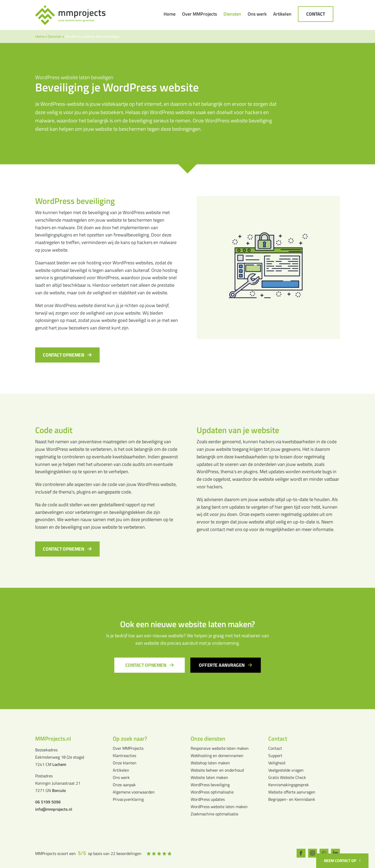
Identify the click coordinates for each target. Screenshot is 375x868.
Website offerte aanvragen (292, 792)
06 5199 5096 (48, 802)
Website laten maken (209, 777)
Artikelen (121, 770)
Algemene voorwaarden (134, 792)
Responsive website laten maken (220, 748)
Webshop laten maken (210, 763)
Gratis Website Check (287, 777)
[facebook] (301, 853)
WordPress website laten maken (219, 807)
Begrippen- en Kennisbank (292, 799)
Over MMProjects (128, 748)
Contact (275, 748)
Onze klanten (125, 763)
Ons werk (121, 777)
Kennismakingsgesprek (289, 785)
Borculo (59, 790)
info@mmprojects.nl (54, 809)
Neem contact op (340, 861)
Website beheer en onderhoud (217, 770)
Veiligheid (277, 763)
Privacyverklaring (128, 799)
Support (275, 755)
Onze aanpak (124, 785)
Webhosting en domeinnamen (217, 755)
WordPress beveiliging (210, 785)
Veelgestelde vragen (286, 770)
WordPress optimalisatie (212, 792)
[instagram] (312, 853)
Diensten (55, 36)
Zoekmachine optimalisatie (214, 814)
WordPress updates (208, 799)
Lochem (59, 764)
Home (40, 36)
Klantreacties (124, 755)
